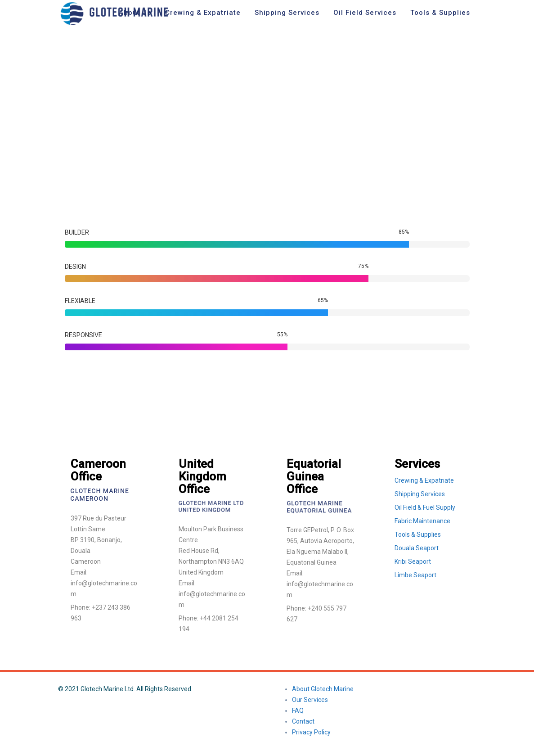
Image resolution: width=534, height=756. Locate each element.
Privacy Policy (311, 732)
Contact (303, 721)
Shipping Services (287, 13)
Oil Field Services (365, 13)
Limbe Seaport (415, 575)
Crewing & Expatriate (203, 13)
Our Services (310, 700)
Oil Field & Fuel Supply (425, 507)
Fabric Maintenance (422, 521)
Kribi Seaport (413, 561)
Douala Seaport (417, 548)
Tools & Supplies (440, 13)
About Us (135, 13)
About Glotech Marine (323, 689)
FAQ (298, 711)
